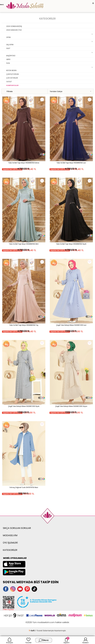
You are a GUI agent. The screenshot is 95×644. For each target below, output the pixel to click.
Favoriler (28, 640)
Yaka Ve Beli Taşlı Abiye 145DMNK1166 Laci (71, 163)
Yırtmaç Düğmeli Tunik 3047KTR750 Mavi (24, 487)
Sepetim (66, 640)
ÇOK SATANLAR (12, 78)
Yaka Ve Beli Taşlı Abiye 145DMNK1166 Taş (24, 325)
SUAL (8, 63)
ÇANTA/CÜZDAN (13, 74)
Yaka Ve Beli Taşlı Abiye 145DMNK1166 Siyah (71, 244)
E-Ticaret (39, 631)
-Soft (32, 631)
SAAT (8, 48)
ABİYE (8, 59)
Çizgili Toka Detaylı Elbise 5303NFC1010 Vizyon (71, 406)
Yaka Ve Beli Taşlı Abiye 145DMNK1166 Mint (24, 244)
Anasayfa (10, 640)
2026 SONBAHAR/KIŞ (14, 26)
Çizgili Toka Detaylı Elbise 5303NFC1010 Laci (71, 325)
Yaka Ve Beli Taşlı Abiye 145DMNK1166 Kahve (24, 163)
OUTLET (9, 82)
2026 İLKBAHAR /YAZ (14, 30)
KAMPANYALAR (12, 85)
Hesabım (85, 640)
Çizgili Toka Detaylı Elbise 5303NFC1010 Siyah (24, 406)
